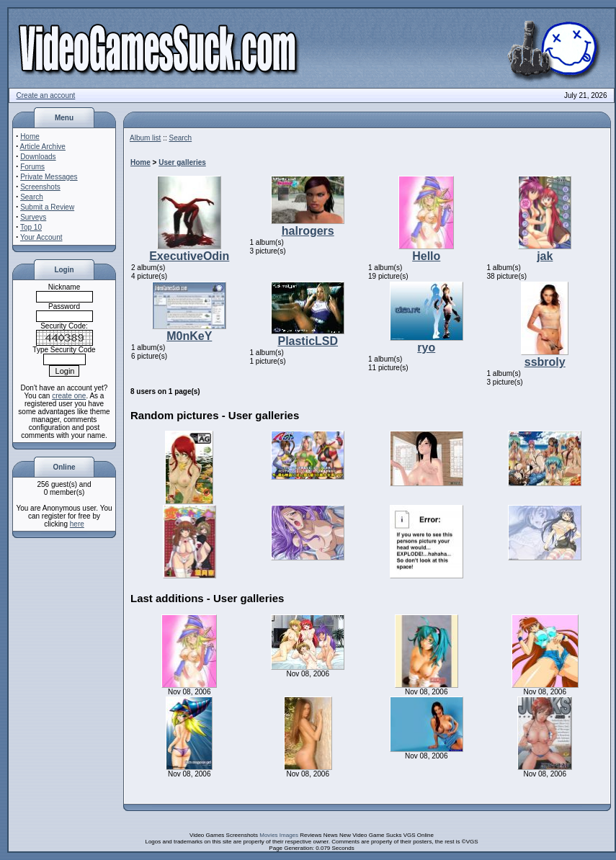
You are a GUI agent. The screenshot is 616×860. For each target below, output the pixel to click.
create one (69, 396)
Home (30, 136)
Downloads (38, 157)
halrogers (308, 231)
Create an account (46, 95)
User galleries (182, 162)
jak (545, 256)
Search (32, 197)
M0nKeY (189, 336)
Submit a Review (47, 207)
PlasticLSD (308, 341)
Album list (145, 138)
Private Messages (49, 177)
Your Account (41, 237)
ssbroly (545, 362)
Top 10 (31, 227)
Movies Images (279, 835)
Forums (32, 167)
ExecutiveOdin (189, 256)
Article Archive (43, 147)
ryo (426, 348)
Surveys (33, 217)
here (77, 524)
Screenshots (40, 187)
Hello (426, 256)
